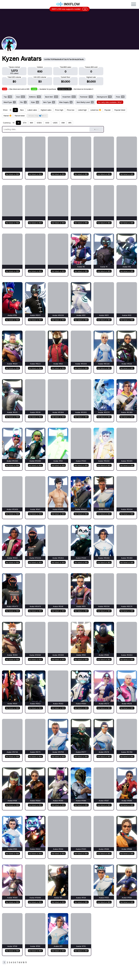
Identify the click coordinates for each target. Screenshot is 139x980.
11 (26, 962)
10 (24, 962)
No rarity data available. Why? (110, 102)
